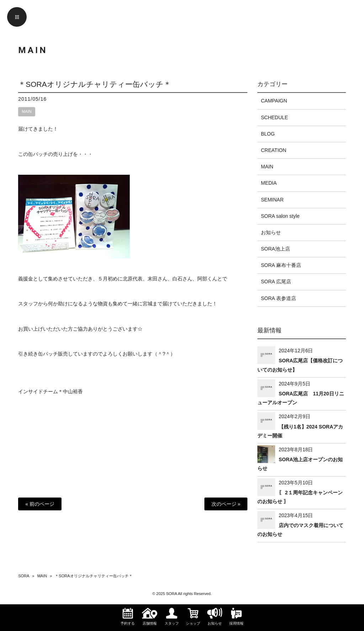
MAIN (27, 111)
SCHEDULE (274, 117)
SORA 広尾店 (276, 282)
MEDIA (269, 183)
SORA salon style (280, 216)
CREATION (274, 150)
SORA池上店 (275, 249)
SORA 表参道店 (279, 298)
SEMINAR (272, 200)
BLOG (268, 134)
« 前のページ (40, 504)
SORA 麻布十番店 (281, 265)
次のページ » (226, 504)
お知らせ (271, 232)
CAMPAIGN (274, 101)
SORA (24, 576)
